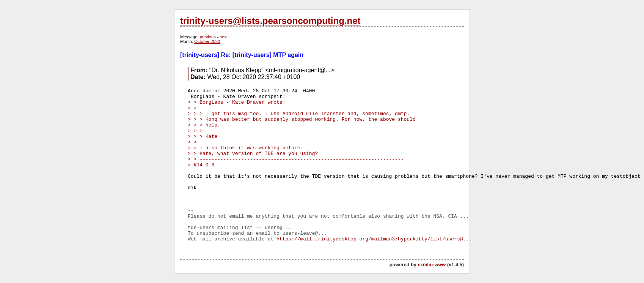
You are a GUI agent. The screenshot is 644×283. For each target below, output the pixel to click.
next (224, 37)
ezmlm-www (432, 265)
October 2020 (207, 41)
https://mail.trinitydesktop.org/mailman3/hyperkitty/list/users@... (374, 239)
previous (208, 37)
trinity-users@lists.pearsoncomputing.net (270, 21)
